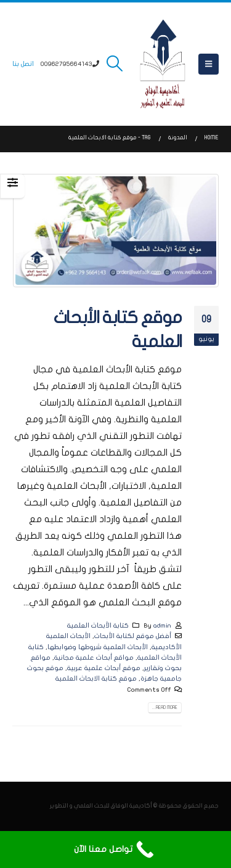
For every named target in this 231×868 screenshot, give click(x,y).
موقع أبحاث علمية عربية (104, 668)
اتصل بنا (23, 64)
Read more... (165, 708)
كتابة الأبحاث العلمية (98, 625)
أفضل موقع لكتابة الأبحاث (133, 636)
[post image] (115, 231)
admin (162, 625)
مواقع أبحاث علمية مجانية (94, 657)
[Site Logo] (163, 64)
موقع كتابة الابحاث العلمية (96, 678)
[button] (209, 64)
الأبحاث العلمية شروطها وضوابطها (98, 647)
